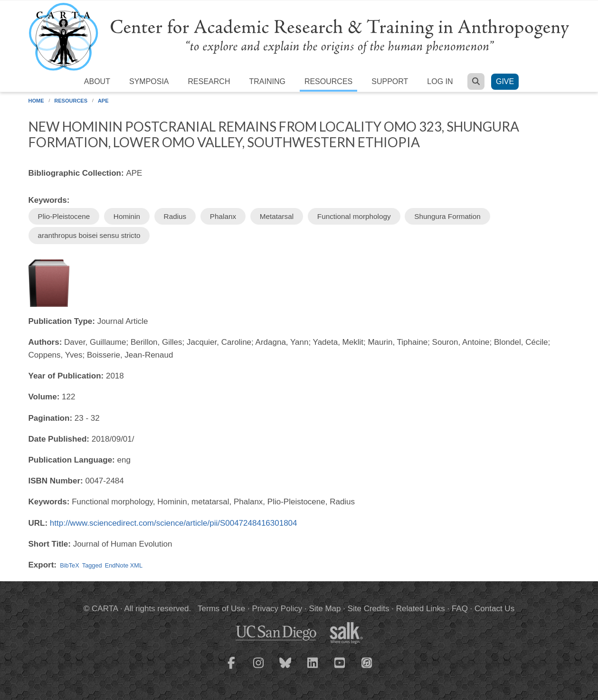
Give (505, 81)
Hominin (127, 216)
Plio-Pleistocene (64, 216)
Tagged (92, 565)
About (97, 81)
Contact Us (494, 609)
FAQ (460, 609)
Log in (440, 81)
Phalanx (223, 216)
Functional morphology (354, 216)
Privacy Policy (277, 609)
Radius (175, 216)
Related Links (421, 609)
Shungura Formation (447, 216)
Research (209, 81)
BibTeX (69, 565)
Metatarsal (277, 216)
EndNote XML (124, 565)
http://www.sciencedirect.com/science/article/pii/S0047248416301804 (174, 523)
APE (103, 101)
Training (267, 81)
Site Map (325, 609)
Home (36, 101)
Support (390, 81)
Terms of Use (221, 609)
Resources (328, 81)
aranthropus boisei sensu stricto (89, 235)
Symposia (149, 81)
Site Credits (369, 609)
